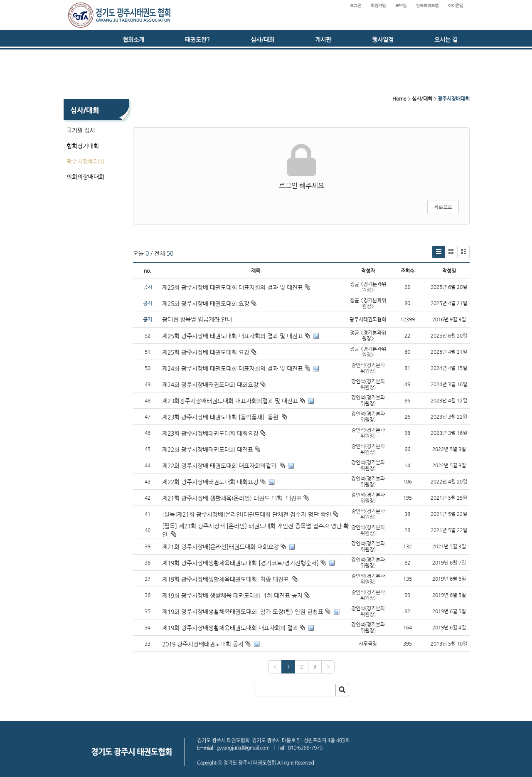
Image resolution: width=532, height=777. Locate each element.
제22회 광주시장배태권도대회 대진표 (208, 449)
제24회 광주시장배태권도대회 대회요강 (210, 385)
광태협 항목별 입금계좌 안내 (197, 319)
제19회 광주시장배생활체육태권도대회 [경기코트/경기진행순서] (240, 563)
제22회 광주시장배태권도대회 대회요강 (210, 482)
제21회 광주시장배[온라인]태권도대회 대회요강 (220, 547)
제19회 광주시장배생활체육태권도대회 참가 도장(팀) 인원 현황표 (243, 612)
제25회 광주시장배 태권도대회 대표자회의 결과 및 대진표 (236, 287)
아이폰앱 (456, 6)
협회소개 (133, 39)
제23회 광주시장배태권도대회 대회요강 (210, 433)
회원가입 (378, 6)
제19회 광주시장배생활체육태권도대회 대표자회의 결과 (230, 628)
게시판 (323, 39)
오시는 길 (446, 39)
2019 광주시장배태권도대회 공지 (203, 644)
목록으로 (443, 207)
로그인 (356, 6)
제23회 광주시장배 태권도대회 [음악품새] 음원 (221, 417)
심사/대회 (262, 39)
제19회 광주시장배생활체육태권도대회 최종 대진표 (226, 579)
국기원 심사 (81, 130)
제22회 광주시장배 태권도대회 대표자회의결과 (220, 466)
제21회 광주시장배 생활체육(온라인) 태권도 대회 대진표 (232, 498)
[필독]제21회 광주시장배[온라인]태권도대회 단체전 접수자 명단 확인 (247, 514)
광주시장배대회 (85, 161)
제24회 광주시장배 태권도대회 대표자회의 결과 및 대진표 (233, 368)
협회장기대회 (83, 146)
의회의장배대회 (85, 177)
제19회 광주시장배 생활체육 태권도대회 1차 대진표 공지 (232, 595)
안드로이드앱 (427, 6)
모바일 (401, 6)
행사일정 (383, 39)
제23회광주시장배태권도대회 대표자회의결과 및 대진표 (230, 401)
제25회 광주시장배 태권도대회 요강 (209, 303)
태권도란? (197, 39)
